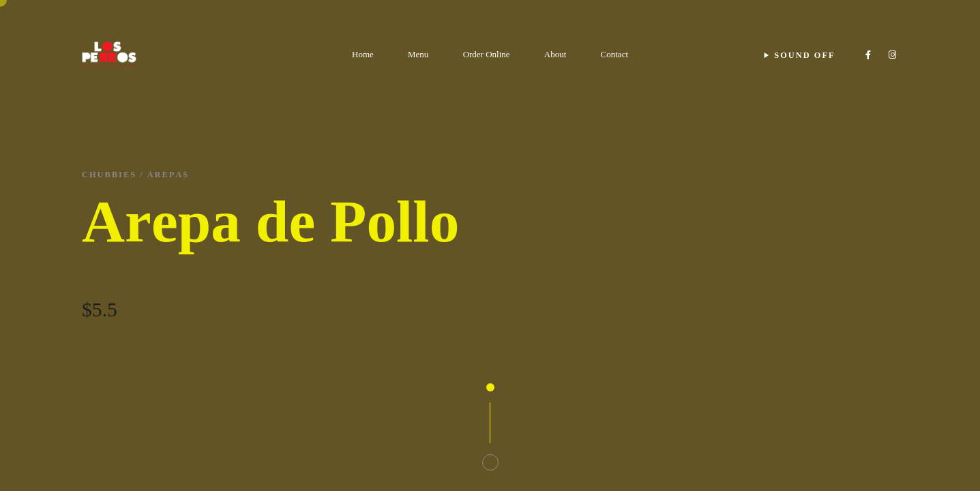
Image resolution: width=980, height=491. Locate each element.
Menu (418, 54)
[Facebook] (868, 55)
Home (363, 54)
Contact (614, 54)
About (555, 54)
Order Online (487, 54)
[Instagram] (893, 55)
